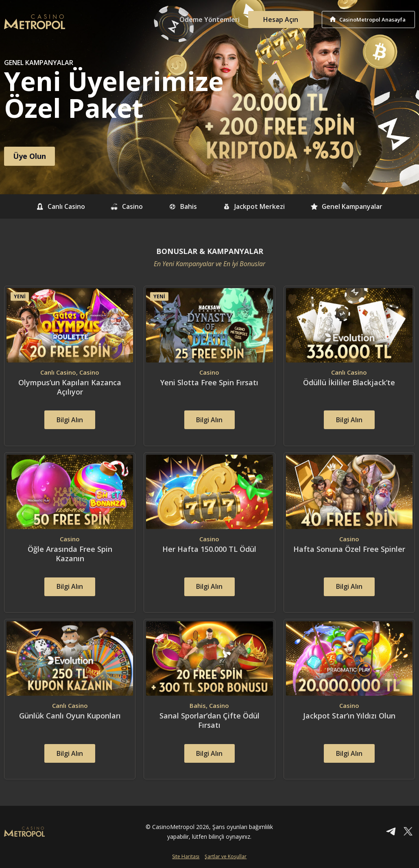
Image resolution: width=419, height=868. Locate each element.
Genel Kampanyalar (347, 206)
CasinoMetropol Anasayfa (372, 20)
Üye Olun (29, 156)
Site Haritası (186, 857)
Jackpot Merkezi (254, 206)
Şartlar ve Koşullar (226, 857)
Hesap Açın (281, 20)
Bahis (183, 206)
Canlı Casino (60, 206)
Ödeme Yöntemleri (209, 20)
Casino (127, 206)
